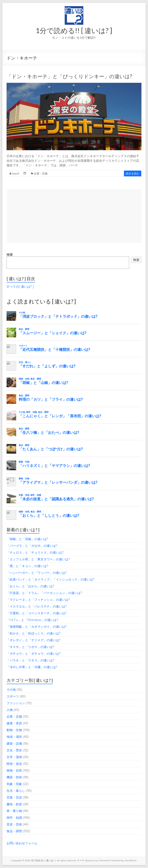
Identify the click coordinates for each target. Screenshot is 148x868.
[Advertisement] (74, 216)
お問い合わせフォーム (22, 843)
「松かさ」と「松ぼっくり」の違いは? (34, 633)
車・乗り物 (14, 811)
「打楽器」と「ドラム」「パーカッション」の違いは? (44, 593)
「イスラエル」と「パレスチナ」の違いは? (37, 606)
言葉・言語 (14, 797)
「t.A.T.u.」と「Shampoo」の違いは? (32, 620)
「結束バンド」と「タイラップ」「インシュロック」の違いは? (50, 579)
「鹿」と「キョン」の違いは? (27, 566)
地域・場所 (14, 737)
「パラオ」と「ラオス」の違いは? (30, 660)
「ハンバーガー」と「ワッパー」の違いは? (37, 573)
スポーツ (13, 696)
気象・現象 (14, 784)
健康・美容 (14, 723)
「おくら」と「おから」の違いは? (30, 586)
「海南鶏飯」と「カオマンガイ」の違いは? (37, 627)
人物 (10, 710)
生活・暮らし (16, 791)
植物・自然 (14, 770)
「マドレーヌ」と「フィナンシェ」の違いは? (38, 600)
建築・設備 (14, 743)
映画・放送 (14, 764)
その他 (11, 690)
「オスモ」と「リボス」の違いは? (30, 647)
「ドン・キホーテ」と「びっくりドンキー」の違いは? (69, 76)
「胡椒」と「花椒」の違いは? (27, 539)
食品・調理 (14, 831)
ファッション (16, 703)
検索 (10, 255)
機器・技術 (14, 777)
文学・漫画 (14, 757)
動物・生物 (14, 730)
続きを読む (133, 173)
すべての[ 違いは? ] (20, 287)
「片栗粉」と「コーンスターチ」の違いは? (37, 613)
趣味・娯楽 (14, 804)
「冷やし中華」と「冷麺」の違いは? (32, 667)
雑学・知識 (14, 818)
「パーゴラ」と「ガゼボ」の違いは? (32, 546)
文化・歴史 (14, 750)
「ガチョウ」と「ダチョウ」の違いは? (34, 654)
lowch (16, 173)
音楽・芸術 (14, 824)
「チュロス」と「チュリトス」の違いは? (35, 552)
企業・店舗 (41, 173)
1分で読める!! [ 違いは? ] (74, 30)
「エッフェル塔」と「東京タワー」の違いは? (38, 559)
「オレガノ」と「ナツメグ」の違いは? (34, 640)
